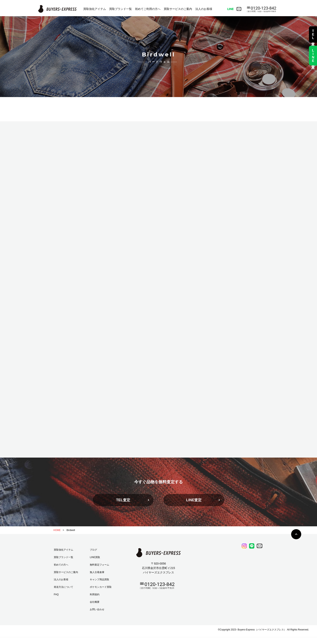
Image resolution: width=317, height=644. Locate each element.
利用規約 (95, 594)
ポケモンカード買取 (101, 587)
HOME (57, 530)
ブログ (93, 550)
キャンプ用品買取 (99, 579)
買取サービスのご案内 (178, 9)
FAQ (56, 594)
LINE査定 (194, 500)
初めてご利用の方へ (148, 9)
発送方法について (63, 587)
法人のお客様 (204, 9)
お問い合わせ (97, 609)
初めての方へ (61, 565)
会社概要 (95, 602)
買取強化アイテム (95, 9)
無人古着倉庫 (97, 572)
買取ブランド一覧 (120, 9)
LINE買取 (95, 557)
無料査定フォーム (99, 565)
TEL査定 (123, 500)
